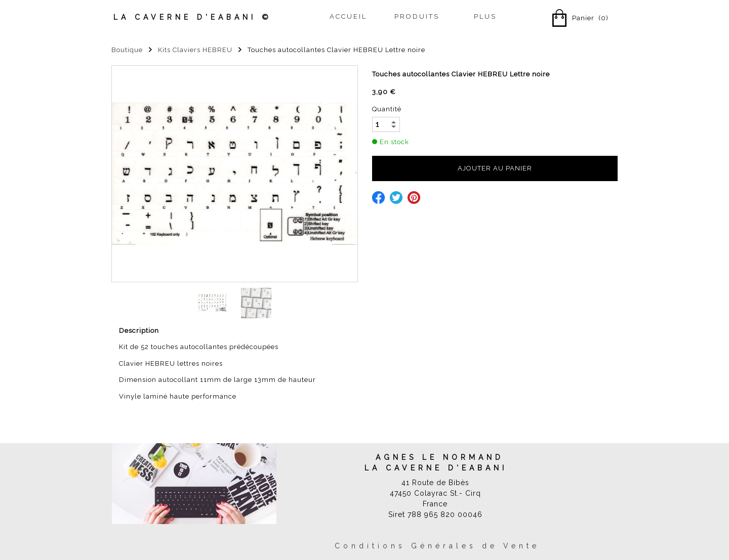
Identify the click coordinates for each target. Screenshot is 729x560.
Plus (485, 16)
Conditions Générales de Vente (437, 546)
